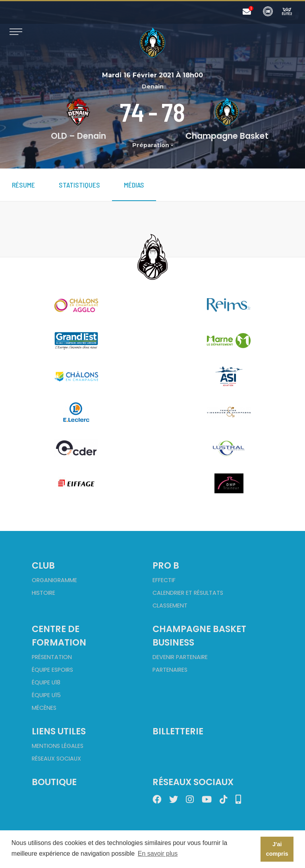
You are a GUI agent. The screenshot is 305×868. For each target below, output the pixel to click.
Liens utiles (59, 731)
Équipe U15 (46, 695)
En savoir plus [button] (158, 854)
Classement (170, 605)
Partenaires (170, 670)
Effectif (164, 580)
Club (43, 565)
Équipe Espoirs (52, 670)
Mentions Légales (58, 746)
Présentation (52, 657)
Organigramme (54, 580)
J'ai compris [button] (277, 849)
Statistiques (79, 185)
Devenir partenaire (180, 657)
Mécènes (44, 708)
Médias (134, 185)
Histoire (43, 593)
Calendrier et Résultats (188, 593)
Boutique (54, 782)
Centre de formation (59, 636)
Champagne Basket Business (199, 636)
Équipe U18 (46, 682)
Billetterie (178, 731)
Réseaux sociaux (56, 759)
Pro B (166, 565)
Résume (23, 185)
